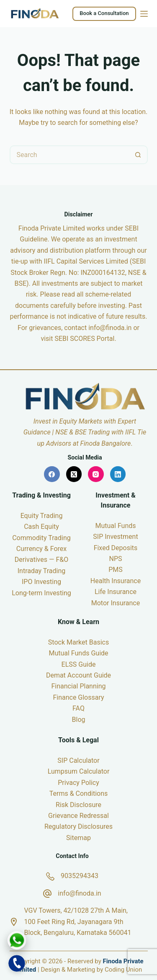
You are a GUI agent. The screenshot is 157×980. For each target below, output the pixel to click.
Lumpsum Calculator (79, 771)
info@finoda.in (110, 328)
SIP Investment (115, 537)
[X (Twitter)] (74, 474)
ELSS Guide (79, 664)
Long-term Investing (41, 593)
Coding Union (123, 970)
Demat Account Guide (78, 675)
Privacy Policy (78, 783)
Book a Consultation (104, 13)
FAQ (78, 708)
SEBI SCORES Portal (84, 339)
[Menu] (144, 14)
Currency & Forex (42, 549)
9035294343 (80, 876)
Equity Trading (42, 516)
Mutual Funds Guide (78, 653)
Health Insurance (116, 581)
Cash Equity (41, 527)
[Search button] (138, 155)
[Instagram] (96, 474)
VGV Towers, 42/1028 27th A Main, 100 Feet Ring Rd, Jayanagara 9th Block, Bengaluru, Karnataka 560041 (78, 922)
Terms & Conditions (79, 793)
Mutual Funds (115, 526)
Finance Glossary (78, 697)
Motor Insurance (116, 603)
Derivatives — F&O (41, 560)
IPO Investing (41, 582)
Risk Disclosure (78, 805)
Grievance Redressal (78, 816)
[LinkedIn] (118, 474)
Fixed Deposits (116, 548)
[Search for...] (69, 155)
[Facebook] (52, 474)
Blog (79, 720)
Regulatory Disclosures (78, 826)
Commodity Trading (41, 538)
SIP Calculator (78, 760)
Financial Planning (78, 686)
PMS (116, 570)
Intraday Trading (42, 571)
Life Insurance (116, 592)
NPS (115, 559)
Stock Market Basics (78, 642)
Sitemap (78, 838)
